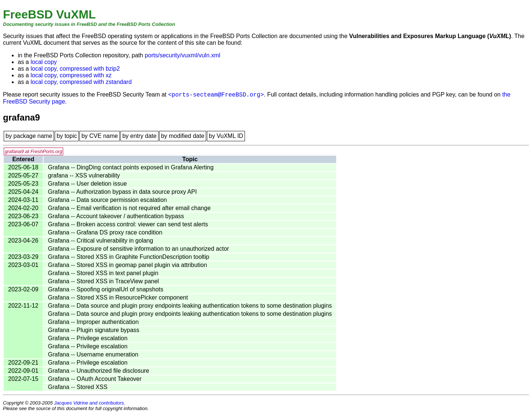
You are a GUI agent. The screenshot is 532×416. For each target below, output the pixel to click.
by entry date (139, 136)
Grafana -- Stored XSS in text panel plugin (103, 273)
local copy (44, 62)
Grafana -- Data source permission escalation (108, 200)
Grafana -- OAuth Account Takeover (95, 379)
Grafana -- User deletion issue (87, 184)
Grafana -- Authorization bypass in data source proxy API (122, 192)
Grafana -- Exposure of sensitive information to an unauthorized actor (139, 249)
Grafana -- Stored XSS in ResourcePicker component (118, 297)
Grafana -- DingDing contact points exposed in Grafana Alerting (131, 167)
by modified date (183, 136)
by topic (67, 136)
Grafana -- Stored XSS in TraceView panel (103, 281)
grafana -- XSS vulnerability (84, 175)
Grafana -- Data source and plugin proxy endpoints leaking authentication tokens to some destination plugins (190, 306)
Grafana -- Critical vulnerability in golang (101, 241)
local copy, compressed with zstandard (81, 82)
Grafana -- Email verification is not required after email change (129, 208)
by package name (29, 136)
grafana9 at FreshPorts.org (33, 151)
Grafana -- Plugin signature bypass (94, 330)
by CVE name (100, 136)
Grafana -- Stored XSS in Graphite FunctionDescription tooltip (129, 257)
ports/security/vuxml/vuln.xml (183, 55)
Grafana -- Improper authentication (93, 322)
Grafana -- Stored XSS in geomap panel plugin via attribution (127, 265)
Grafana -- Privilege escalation (88, 338)
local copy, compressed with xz (71, 75)
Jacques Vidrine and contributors (89, 403)
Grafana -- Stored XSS (78, 387)
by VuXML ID (226, 136)
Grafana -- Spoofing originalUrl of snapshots (106, 289)
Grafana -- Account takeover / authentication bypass (116, 216)
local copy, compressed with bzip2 (75, 69)
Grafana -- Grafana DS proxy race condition (105, 232)
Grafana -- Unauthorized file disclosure (99, 371)
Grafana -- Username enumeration (93, 354)
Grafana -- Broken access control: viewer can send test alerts (128, 224)
